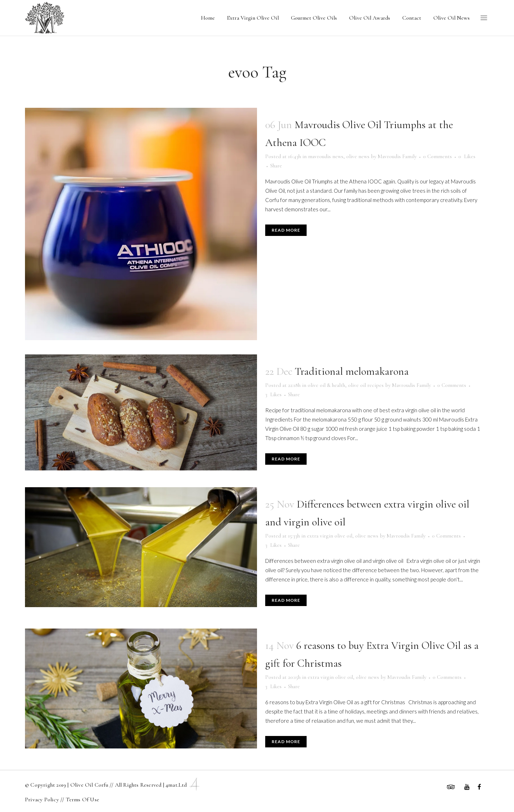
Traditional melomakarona (352, 371)
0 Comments (437, 156)
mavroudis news (326, 156)
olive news (358, 156)
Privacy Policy (43, 800)
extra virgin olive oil (330, 536)
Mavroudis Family (397, 156)
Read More (286, 230)
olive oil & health (326, 385)
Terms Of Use (82, 800)
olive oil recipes (366, 385)
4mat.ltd (183, 785)
